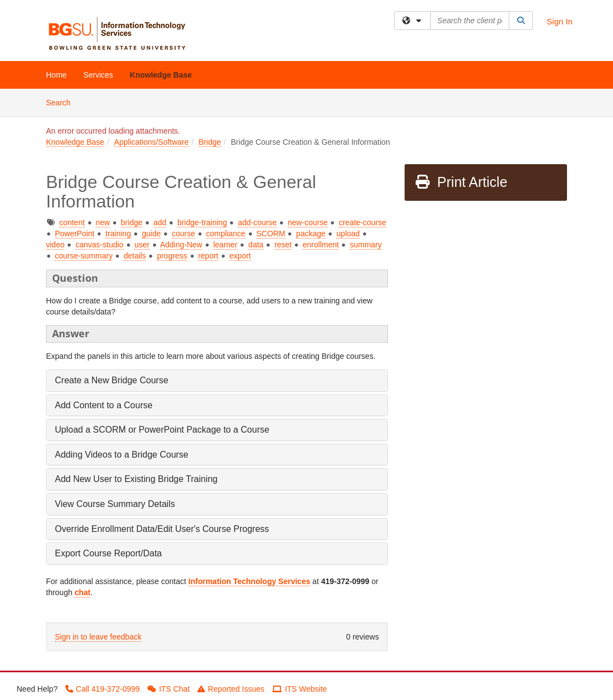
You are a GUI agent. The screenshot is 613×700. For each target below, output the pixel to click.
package (311, 234)
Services (98, 75)
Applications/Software (152, 142)
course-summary (84, 256)
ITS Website (300, 689)
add (160, 222)
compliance (226, 234)
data (256, 245)
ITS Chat (168, 689)
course (183, 234)
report (208, 256)
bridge (132, 222)
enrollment (321, 245)
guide (151, 234)
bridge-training (202, 222)
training (118, 234)
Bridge (210, 142)
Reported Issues (231, 689)
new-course (308, 222)
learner (226, 245)
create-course (362, 222)
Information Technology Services (249, 581)
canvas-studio (99, 245)
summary (366, 245)
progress (172, 256)
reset (283, 245)
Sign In (560, 21)
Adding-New (181, 245)
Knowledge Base (161, 75)
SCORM (270, 234)
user (142, 245)
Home (56, 75)
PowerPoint (75, 234)
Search (62, 102)
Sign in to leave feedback (98, 637)
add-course (257, 222)
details (135, 256)
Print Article (461, 182)
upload (348, 234)
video (55, 245)
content (72, 222)
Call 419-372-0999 (103, 689)
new (103, 222)
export (240, 256)
